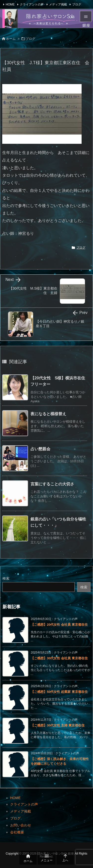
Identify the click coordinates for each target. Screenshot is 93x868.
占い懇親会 (40, 449)
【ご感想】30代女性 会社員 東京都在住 (59, 658)
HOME (10, 4)
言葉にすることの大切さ (52, 484)
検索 (6, 578)
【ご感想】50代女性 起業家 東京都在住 (59, 692)
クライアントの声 (32, 4)
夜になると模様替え (48, 414)
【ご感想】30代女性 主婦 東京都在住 (58, 725)
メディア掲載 (58, 4)
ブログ (77, 4)
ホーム (11, 39)
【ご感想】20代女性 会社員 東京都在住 (59, 625)
